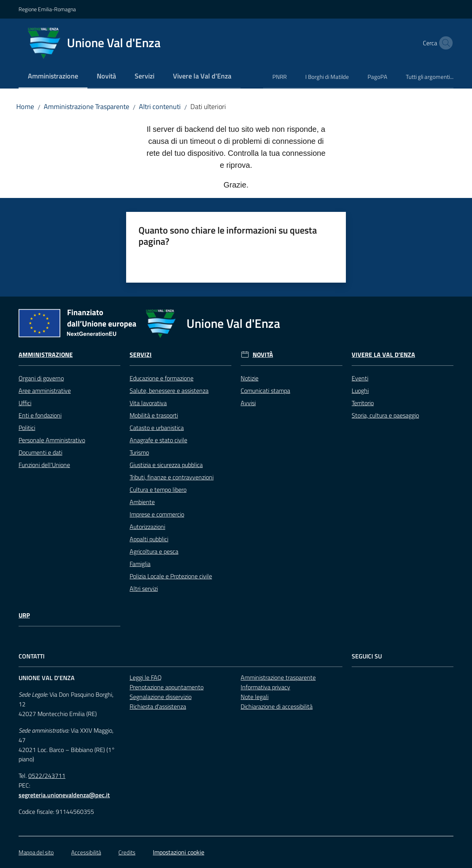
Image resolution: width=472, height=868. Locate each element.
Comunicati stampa (265, 391)
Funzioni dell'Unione (44, 465)
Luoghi (360, 391)
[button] (444, 43)
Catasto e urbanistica (157, 428)
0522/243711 (47, 776)
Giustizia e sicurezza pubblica (166, 465)
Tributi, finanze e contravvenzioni (172, 477)
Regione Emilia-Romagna (47, 9)
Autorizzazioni (147, 527)
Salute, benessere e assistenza (169, 391)
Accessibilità (86, 852)
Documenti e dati (40, 452)
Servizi (141, 355)
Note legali (255, 697)
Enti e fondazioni (40, 415)
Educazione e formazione (162, 378)
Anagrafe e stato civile (158, 440)
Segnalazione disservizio (161, 697)
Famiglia (140, 564)
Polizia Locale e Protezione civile (171, 576)
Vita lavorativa (148, 403)
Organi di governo (41, 378)
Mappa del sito (36, 852)
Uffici (25, 403)
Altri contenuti (160, 107)
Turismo (139, 452)
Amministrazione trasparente (278, 677)
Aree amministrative (45, 391)
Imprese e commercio (157, 514)
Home (25, 107)
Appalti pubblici (149, 539)
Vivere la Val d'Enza (383, 355)
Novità (263, 355)
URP (24, 615)
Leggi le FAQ (146, 677)
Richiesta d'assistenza (158, 706)
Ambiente (142, 502)
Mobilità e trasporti (154, 415)
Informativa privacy (265, 687)
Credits (127, 852)
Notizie (250, 378)
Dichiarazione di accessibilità (277, 706)
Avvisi (248, 403)
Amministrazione (46, 355)
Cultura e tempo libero (158, 489)
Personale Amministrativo (52, 440)
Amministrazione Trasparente (86, 107)
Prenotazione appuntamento (167, 687)
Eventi (360, 378)
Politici (27, 428)
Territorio (363, 403)
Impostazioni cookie (179, 852)
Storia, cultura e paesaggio (385, 415)
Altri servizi (144, 588)
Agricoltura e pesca (154, 551)
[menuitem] (53, 77)
